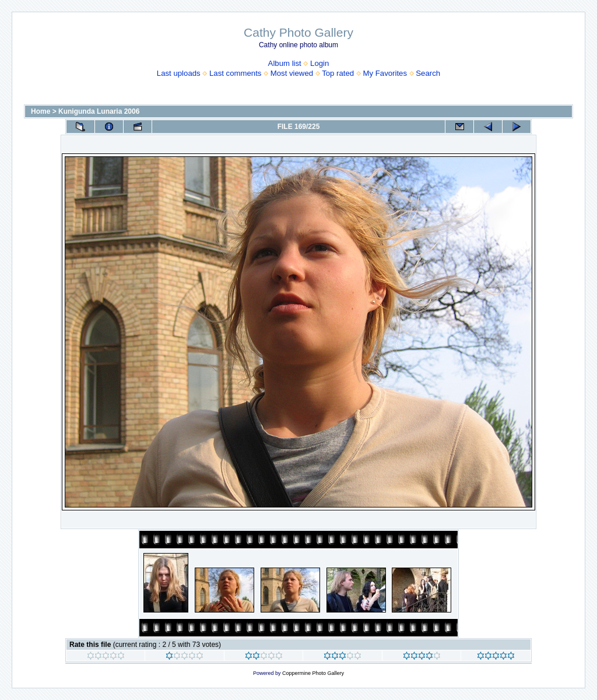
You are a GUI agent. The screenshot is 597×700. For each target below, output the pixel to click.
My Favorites (385, 73)
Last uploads (179, 73)
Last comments (235, 73)
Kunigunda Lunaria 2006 (99, 111)
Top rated (338, 73)
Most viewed (292, 73)
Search (428, 73)
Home (41, 111)
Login (319, 63)
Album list (285, 63)
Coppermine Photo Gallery (313, 673)
